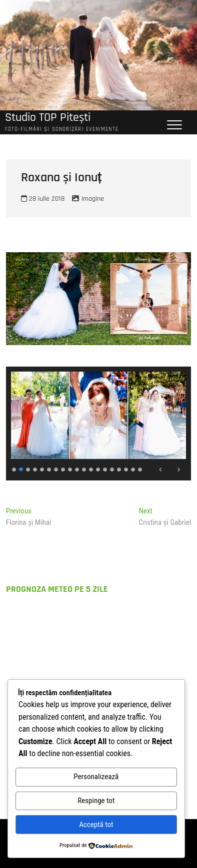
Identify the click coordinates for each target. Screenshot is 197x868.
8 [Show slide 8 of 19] (63, 468)
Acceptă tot (96, 825)
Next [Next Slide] (178, 469)
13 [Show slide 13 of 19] (98, 468)
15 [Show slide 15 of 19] (112, 468)
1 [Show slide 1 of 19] (14, 468)
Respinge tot (96, 801)
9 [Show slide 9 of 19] (70, 468)
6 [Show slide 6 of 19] (49, 468)
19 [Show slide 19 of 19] (140, 468)
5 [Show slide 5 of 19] (42, 468)
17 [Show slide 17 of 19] (126, 468)
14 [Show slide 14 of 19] (105, 468)
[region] (98, 424)
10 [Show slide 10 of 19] (77, 468)
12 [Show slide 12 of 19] (91, 468)
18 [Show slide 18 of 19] (133, 468)
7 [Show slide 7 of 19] (56, 468)
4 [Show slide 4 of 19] (35, 468)
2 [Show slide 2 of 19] (21, 468)
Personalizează (96, 777)
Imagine (93, 199)
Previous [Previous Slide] (161, 469)
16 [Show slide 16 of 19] (119, 468)
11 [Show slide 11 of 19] (84, 468)
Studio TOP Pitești (48, 118)
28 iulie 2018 (43, 199)
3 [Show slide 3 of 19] (28, 468)
